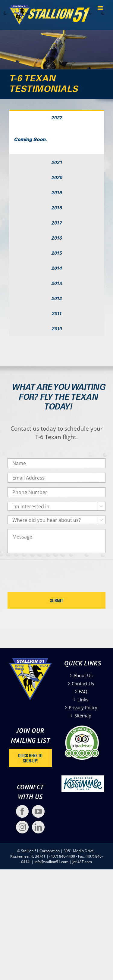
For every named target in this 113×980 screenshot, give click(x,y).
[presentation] (53, 570)
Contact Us (83, 684)
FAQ (83, 691)
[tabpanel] (56, 140)
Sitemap (83, 716)
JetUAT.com (82, 862)
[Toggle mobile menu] (101, 8)
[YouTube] (38, 811)
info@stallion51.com (51, 862)
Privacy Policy (83, 707)
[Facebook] (22, 811)
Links (83, 700)
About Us (83, 675)
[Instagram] (22, 827)
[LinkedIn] (38, 827)
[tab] (56, 117)
